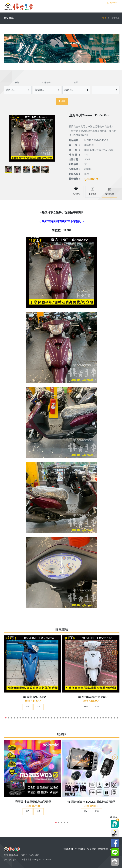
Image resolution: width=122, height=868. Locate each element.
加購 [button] (39, 811)
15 (46, 718)
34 (100, 718)
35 (103, 718)
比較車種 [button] (93, 191)
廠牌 (17, 83)
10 (32, 718)
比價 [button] (39, 707)
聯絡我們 (103, 849)
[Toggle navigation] (115, 7)
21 (63, 718)
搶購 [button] (28, 707)
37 (109, 718)
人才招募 (115, 849)
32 (95, 718)
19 (57, 718)
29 (86, 718)
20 (60, 718)
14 (43, 718)
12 (37, 718)
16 (49, 718)
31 (92, 718)
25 (75, 718)
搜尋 (62, 101)
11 (34, 718)
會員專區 (112, 3)
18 (54, 718)
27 (80, 718)
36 (106, 718)
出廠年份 (46, 83)
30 (89, 718)
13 (40, 718)
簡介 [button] (28, 811)
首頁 (104, 18)
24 (72, 718)
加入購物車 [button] (109, 191)
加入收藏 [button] (76, 191)
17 (52, 718)
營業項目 (68, 849)
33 (97, 718)
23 (69, 718)
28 (83, 718)
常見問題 (91, 849)
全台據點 (80, 849)
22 (66, 718)
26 (77, 718)
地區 (76, 83)
